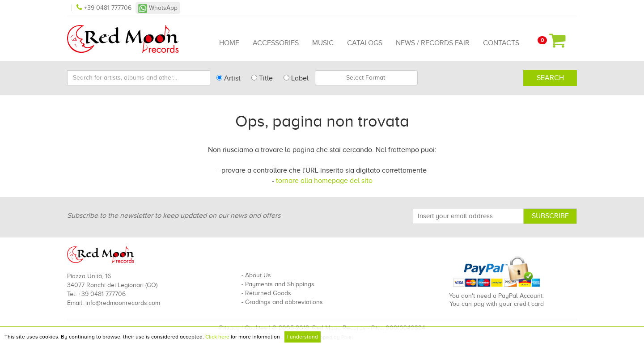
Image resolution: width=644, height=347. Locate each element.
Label (296, 78)
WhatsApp (158, 8)
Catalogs (365, 43)
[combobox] (366, 78)
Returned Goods (268, 293)
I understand (303, 337)
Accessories (276, 43)
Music (323, 43)
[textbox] (366, 78)
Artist (229, 78)
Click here (217, 337)
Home (229, 43)
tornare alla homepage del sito (324, 181)
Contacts (501, 43)
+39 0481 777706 (105, 8)
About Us (258, 275)
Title (262, 78)
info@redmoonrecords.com (123, 303)
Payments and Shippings (280, 284)
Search (550, 78)
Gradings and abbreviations (284, 302)
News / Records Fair (433, 43)
